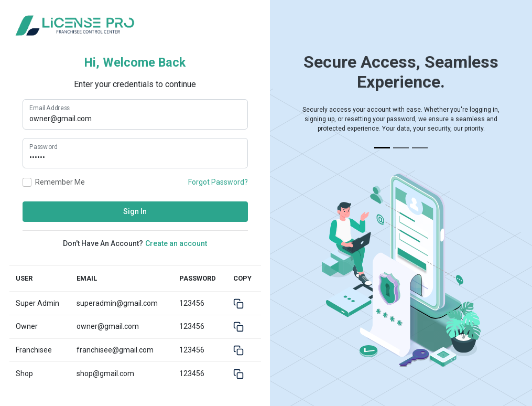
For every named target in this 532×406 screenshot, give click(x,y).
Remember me (60, 182)
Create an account (176, 243)
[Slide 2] (401, 148)
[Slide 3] (420, 148)
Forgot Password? (218, 182)
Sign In (135, 211)
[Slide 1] (382, 148)
